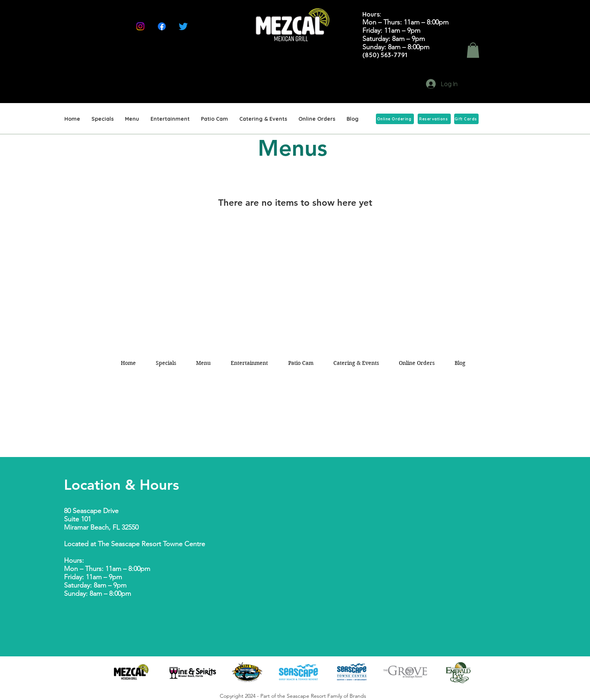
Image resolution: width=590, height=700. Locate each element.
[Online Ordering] (395, 119)
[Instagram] (140, 26)
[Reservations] (434, 119)
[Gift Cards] (466, 119)
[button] (473, 50)
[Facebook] (162, 26)
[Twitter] (183, 26)
